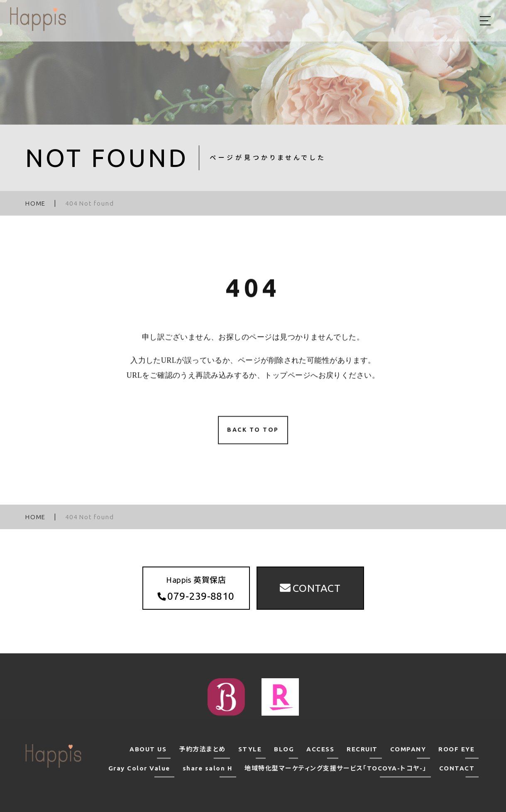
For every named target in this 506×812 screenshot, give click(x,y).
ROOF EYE (456, 749)
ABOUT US (148, 749)
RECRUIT (362, 749)
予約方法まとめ (202, 749)
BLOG (284, 749)
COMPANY (408, 749)
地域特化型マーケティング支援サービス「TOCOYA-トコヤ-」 (336, 768)
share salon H (208, 768)
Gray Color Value (139, 768)
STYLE (250, 749)
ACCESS (320, 749)
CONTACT (457, 768)
